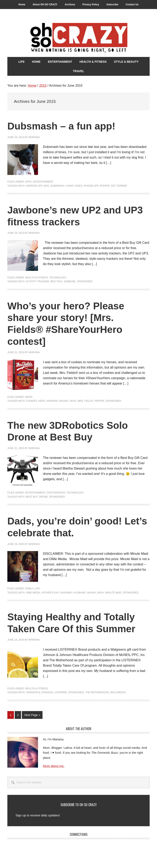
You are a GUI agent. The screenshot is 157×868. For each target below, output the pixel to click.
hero (42, 401)
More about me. (54, 766)
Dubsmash (57, 186)
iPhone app (91, 186)
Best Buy (56, 281)
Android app (34, 186)
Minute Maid (113, 593)
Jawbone (70, 281)
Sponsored (85, 281)
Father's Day (50, 593)
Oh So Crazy (78, 38)
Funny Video (74, 186)
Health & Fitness (37, 278)
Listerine (61, 692)
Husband (80, 593)
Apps (28, 182)
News (29, 397)
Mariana (52, 401)
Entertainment (43, 182)
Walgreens (118, 692)
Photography (56, 493)
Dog (46, 186)
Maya (73, 401)
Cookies (31, 401)
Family (29, 589)
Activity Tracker (37, 281)
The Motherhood (97, 692)
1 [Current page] (12, 716)
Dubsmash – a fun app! (61, 126)
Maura (64, 401)
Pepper (105, 186)
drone (43, 497)
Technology (58, 278)
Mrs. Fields (85, 401)
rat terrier (119, 186)
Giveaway (66, 593)
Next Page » (32, 716)
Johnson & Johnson (39, 692)
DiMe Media (33, 593)
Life (37, 589)
